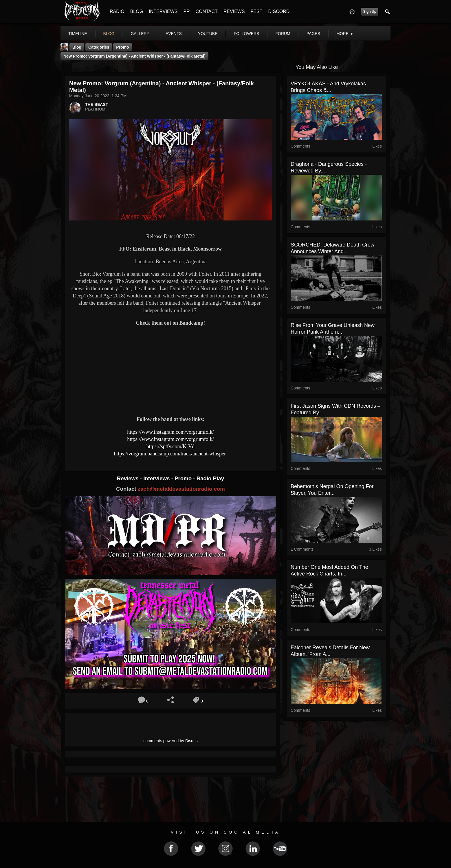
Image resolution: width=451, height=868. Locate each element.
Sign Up (370, 12)
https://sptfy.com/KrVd (170, 446)
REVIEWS (234, 11)
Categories (99, 47)
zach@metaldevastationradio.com (181, 489)
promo (122, 47)
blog (109, 34)
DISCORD (279, 11)
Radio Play (210, 478)
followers (247, 34)
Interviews (157, 478)
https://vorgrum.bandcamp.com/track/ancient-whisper (170, 454)
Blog (77, 47)
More (345, 34)
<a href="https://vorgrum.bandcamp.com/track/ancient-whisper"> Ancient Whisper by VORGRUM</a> (170, 349)
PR (186, 11)
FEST (257, 11)
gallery (140, 34)
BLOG (137, 11)
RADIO (117, 11)
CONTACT (207, 11)
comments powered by (170, 741)
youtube (208, 34)
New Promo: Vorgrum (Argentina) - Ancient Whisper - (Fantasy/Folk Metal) (134, 56)
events (174, 34)
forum (283, 34)
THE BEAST (97, 104)
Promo (184, 478)
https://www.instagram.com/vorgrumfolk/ (170, 432)
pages (313, 34)
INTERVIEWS (163, 11)
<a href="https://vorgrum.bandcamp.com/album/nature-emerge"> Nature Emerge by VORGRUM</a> (170, 391)
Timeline (78, 34)
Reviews (129, 478)
